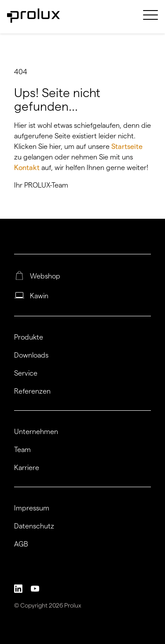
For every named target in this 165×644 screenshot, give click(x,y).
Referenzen (32, 391)
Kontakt (28, 168)
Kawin (39, 296)
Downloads (31, 355)
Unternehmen (36, 432)
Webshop (45, 276)
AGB (21, 544)
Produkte (29, 337)
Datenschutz (34, 526)
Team (22, 450)
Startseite (127, 147)
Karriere (27, 468)
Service (26, 373)
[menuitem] (150, 20)
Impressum (32, 508)
